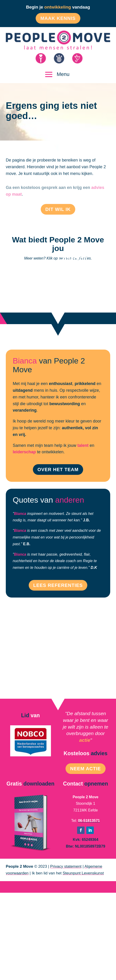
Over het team (58, 470)
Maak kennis (58, 18)
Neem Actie (86, 769)
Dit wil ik (58, 209)
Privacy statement (66, 866)
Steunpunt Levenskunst (83, 873)
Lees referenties (58, 585)
